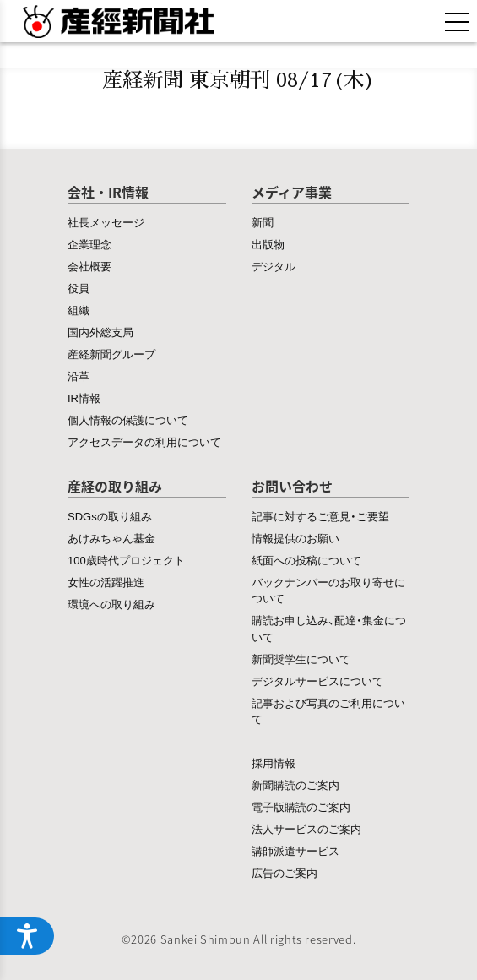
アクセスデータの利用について (144, 441)
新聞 (263, 222)
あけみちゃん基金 (111, 538)
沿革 (79, 376)
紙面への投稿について (306, 560)
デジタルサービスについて (317, 681)
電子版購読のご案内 (301, 806)
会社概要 (89, 266)
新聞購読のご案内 (295, 784)
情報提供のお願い (295, 538)
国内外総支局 (100, 332)
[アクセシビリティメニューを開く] (27, 936)
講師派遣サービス (295, 850)
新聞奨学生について (301, 659)
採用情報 (274, 762)
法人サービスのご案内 (306, 828)
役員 (79, 288)
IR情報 (84, 397)
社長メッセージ (106, 222)
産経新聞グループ (111, 354)
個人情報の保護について (128, 419)
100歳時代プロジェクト (126, 560)
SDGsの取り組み (110, 516)
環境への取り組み (111, 604)
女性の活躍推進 (106, 582)
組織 (79, 310)
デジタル (274, 266)
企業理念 (89, 244)
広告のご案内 (285, 872)
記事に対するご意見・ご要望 (320, 516)
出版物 (268, 244)
